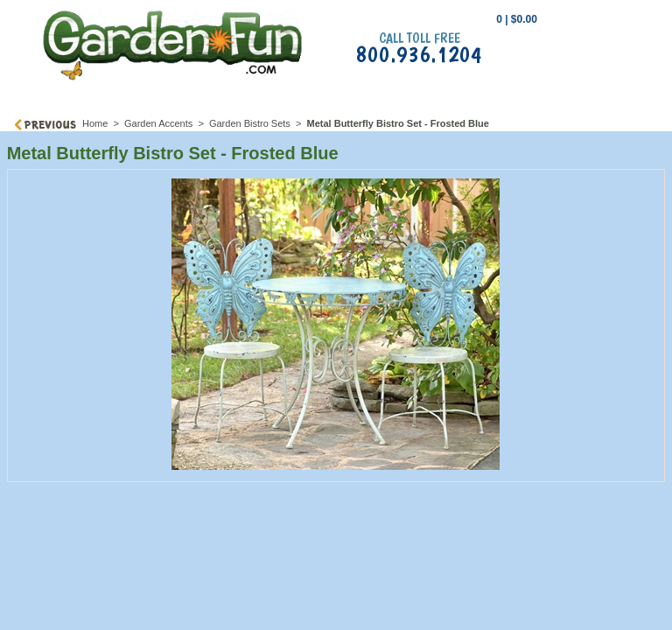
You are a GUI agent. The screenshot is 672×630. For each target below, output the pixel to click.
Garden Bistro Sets (250, 123)
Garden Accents (158, 123)
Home (95, 123)
